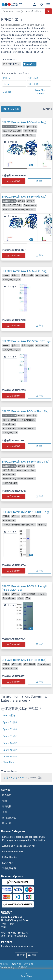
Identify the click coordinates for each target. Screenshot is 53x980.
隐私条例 (28, 964)
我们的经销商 (9, 868)
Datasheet (14, 181)
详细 (39, 181)
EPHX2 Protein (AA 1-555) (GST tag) (25, 271)
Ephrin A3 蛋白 (10, 750)
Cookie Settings (8, 967)
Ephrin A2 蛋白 (10, 757)
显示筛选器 (11, 109)
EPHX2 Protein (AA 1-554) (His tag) (24, 122)
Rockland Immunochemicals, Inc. (18, 946)
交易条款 (23, 967)
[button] (48, 155)
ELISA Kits (7, 863)
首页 (6, 778)
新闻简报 (7, 806)
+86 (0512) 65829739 (17, 933)
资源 (5, 812)
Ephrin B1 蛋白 (10, 736)
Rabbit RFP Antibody (13, 852)
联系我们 (7, 795)
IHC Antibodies (10, 857)
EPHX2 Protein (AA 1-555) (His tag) (24, 197)
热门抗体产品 (9, 818)
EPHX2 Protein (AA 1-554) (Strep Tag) (26, 411)
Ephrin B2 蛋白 (10, 729)
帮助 (5, 801)
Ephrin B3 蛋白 (10, 722)
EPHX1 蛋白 (9, 715)
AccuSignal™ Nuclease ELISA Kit (18, 846)
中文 (21, 955)
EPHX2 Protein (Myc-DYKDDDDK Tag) (25, 512)
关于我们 (5, 964)
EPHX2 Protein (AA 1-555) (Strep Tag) (26, 462)
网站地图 (7, 823)
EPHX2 (24, 778)
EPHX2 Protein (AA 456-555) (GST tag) (26, 341)
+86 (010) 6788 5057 (17, 936)
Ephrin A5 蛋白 (10, 743)
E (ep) (14, 778)
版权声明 (16, 964)
